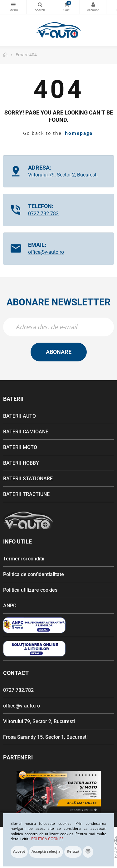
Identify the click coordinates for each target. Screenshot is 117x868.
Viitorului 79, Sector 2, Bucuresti (63, 175)
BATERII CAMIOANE (26, 432)
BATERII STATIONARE (28, 479)
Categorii (13, 4)
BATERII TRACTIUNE (26, 494)
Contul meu (93, 4)
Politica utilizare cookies (30, 590)
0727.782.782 (43, 214)
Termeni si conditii (24, 559)
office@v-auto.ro (46, 252)
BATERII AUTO (19, 416)
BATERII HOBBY (21, 463)
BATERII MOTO (20, 447)
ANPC (10, 606)
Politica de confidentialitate (34, 574)
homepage (79, 133)
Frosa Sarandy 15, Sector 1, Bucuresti (45, 737)
